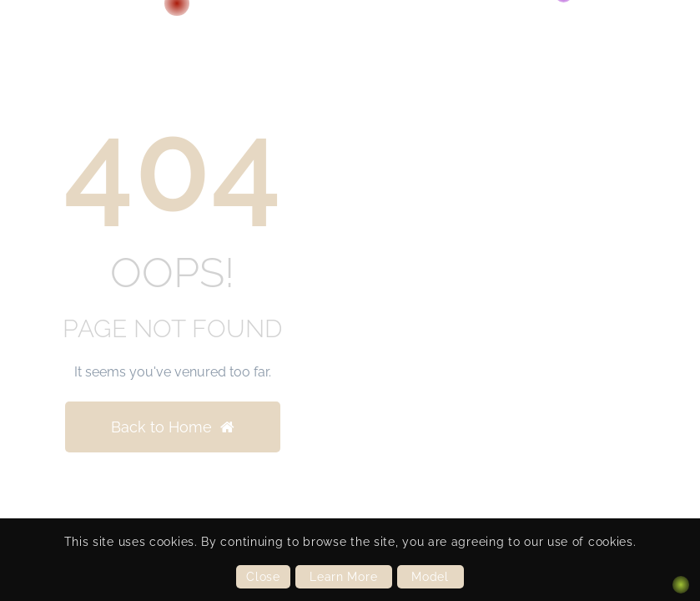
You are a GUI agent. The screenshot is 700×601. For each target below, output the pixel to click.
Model (430, 577)
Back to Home (173, 427)
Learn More (343, 577)
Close (263, 577)
